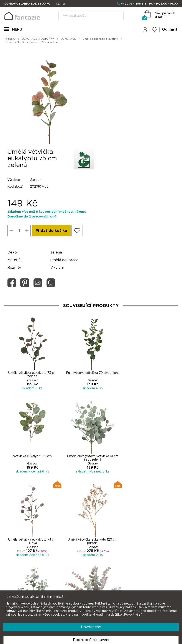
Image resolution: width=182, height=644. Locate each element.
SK (64, 4)
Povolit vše (91, 627)
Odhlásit (170, 30)
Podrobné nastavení (91, 640)
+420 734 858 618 (134, 4)
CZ (58, 4)
